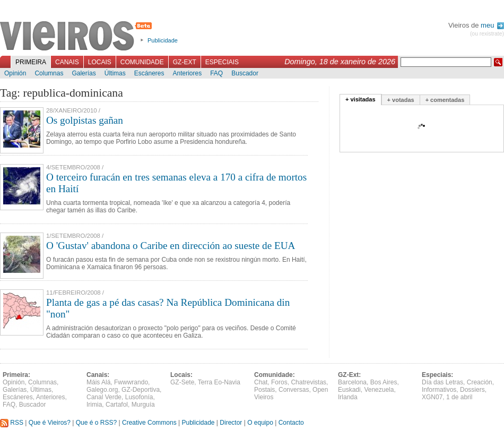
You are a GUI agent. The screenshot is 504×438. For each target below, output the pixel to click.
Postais (264, 390)
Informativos (439, 390)
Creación (480, 382)
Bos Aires (384, 382)
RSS (12, 423)
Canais (67, 62)
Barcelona (352, 382)
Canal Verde (104, 397)
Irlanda (348, 397)
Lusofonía (139, 397)
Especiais (222, 62)
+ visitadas (360, 99)
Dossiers (472, 390)
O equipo (260, 423)
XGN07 (432, 397)
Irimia (94, 405)
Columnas (49, 73)
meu (492, 25)
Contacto (291, 423)
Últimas (115, 73)
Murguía (143, 405)
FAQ (216, 73)
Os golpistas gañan (85, 120)
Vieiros (78, 37)
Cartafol (117, 405)
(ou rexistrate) (487, 34)
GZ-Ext (185, 62)
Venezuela (379, 390)
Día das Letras (442, 382)
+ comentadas (445, 100)
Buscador (245, 73)
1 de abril (459, 397)
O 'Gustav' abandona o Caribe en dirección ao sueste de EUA (171, 246)
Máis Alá (98, 382)
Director (231, 423)
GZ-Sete (182, 382)
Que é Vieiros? (50, 423)
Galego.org (102, 390)
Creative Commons (149, 423)
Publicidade (163, 40)
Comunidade (142, 62)
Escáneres (149, 73)
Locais (100, 62)
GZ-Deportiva (141, 390)
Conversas (294, 390)
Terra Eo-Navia (219, 382)
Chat (261, 382)
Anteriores (187, 73)
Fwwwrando (131, 382)
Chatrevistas (309, 382)
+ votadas (401, 100)
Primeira (31, 62)
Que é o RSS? (96, 423)
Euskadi (349, 390)
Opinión (15, 73)
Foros (279, 382)
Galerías (84, 73)
